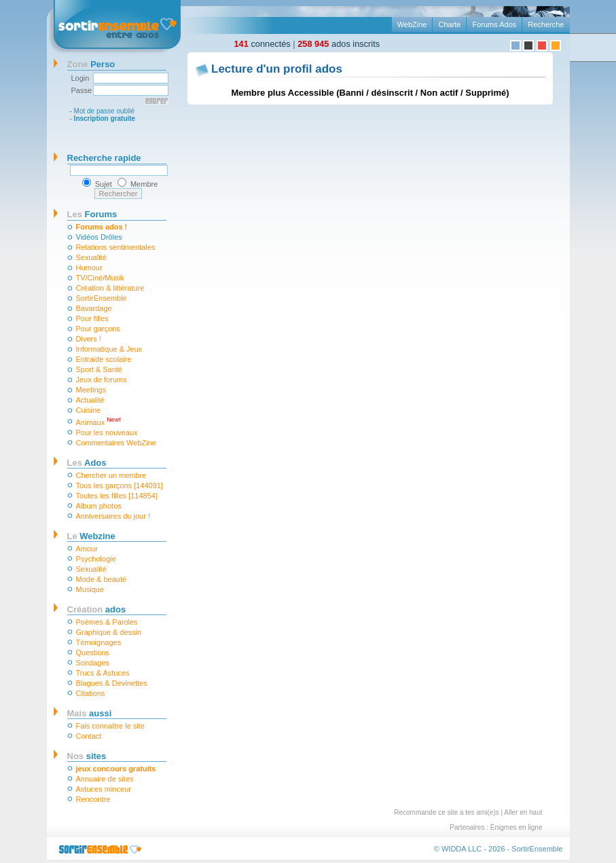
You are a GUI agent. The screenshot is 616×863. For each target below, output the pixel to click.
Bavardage (94, 308)
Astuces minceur (104, 789)
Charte (449, 24)
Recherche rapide (104, 158)
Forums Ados (494, 24)
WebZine (412, 24)
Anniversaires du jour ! (113, 516)
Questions (93, 653)
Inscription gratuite (105, 118)
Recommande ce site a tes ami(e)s (447, 812)
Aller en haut (523, 812)
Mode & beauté (102, 579)
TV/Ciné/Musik (101, 278)
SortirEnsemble (102, 298)
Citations (91, 693)
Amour (87, 549)
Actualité (90, 400)
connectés (262, 44)
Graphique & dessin (109, 632)
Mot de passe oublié (105, 111)
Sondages (93, 663)
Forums (92, 214)
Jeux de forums (102, 380)
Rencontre (93, 799)
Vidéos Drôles (99, 237)
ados (97, 609)
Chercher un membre (111, 475)
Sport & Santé (99, 369)
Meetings (91, 390)
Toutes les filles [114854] (117, 496)
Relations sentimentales (116, 247)
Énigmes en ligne (517, 827)
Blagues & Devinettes (112, 683)
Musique (90, 589)
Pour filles (92, 318)
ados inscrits (339, 44)
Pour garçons (98, 329)
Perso (91, 64)
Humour (89, 268)
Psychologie (96, 559)
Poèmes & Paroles (107, 622)
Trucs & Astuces (103, 673)
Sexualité (91, 257)
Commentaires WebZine (116, 443)
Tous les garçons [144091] (120, 485)
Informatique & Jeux (109, 349)
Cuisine (89, 410)
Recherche (546, 24)
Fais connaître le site (111, 726)
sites (87, 756)
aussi (90, 713)
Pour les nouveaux (107, 433)
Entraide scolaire (104, 359)
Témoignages (99, 642)
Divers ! (89, 339)
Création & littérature (110, 288)
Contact (89, 736)
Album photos (99, 506)
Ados (87, 463)
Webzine (91, 536)
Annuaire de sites (105, 779)
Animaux (98, 421)
